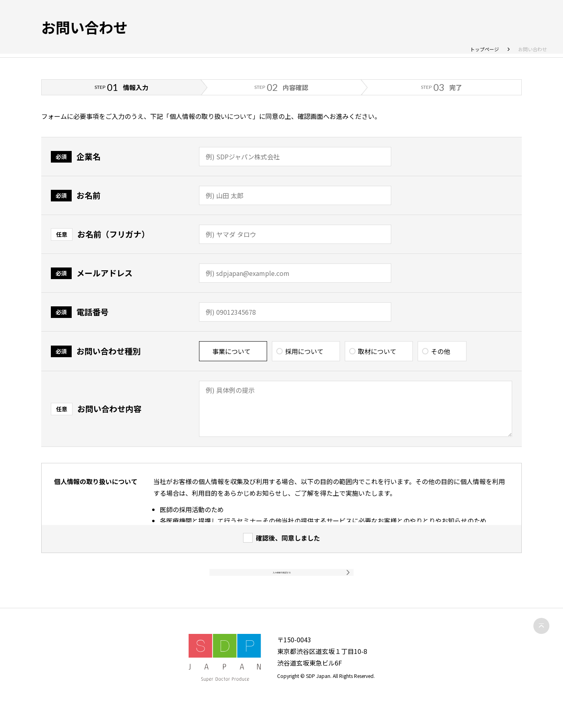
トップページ (485, 49)
